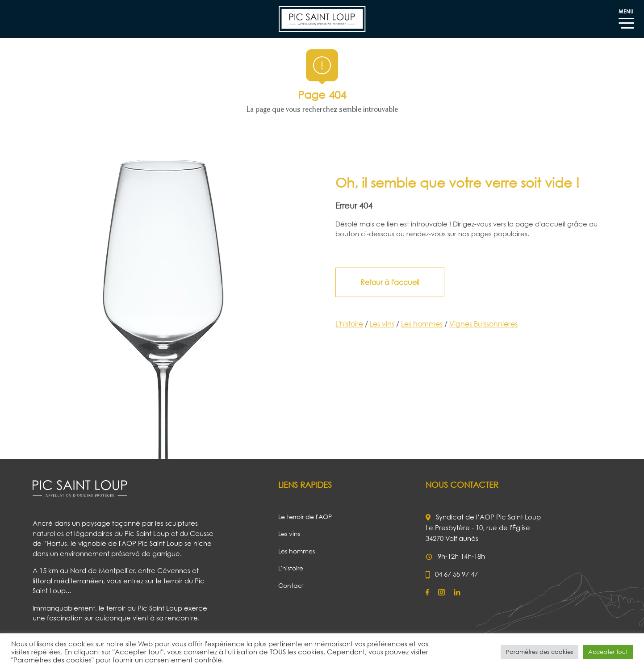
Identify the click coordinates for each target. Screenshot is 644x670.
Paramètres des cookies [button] (539, 652)
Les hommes (425, 324)
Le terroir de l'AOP (305, 517)
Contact (291, 585)
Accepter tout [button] (608, 652)
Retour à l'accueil (393, 282)
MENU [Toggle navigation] (626, 16)
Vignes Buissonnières (487, 324)
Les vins (386, 324)
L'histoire (353, 324)
